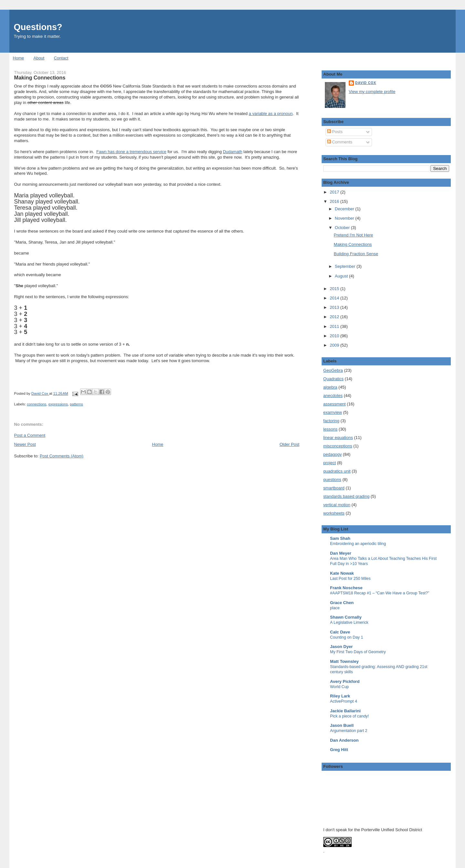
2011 (335, 326)
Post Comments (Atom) (62, 456)
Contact (61, 58)
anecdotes (333, 396)
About (39, 58)
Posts (335, 132)
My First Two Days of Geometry (358, 652)
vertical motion (337, 505)
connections (36, 404)
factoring (331, 421)
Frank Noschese (346, 588)
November (345, 218)
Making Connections (353, 244)
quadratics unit (337, 471)
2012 (335, 317)
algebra (330, 387)
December (345, 209)
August (342, 276)
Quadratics (333, 379)
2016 (335, 201)
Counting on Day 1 (346, 637)
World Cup (339, 687)
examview (333, 412)
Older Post (289, 444)
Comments (340, 142)
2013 (335, 307)
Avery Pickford (345, 681)
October (343, 228)
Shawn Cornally (346, 617)
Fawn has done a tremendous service (131, 152)
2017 (335, 192)
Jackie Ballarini (345, 711)
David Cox (366, 83)
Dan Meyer (341, 553)
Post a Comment (30, 435)
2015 (335, 289)
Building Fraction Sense (356, 254)
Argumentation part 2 (349, 731)
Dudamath (232, 152)
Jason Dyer (341, 647)
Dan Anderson (344, 740)
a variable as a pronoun (271, 114)
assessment (334, 404)
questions (332, 480)
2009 (335, 345)
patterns (76, 404)
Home (19, 58)
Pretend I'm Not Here (354, 235)
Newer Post (25, 444)
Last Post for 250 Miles (350, 579)
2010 (335, 336)
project (330, 463)
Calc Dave (340, 632)
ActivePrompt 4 (344, 701)
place (335, 608)
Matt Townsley (344, 661)
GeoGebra (333, 370)
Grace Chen (342, 603)
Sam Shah (340, 538)
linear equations (338, 438)
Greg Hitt (339, 750)
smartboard (334, 488)
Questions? (38, 27)
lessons (330, 429)
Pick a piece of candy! (349, 716)
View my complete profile (372, 92)
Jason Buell (342, 725)
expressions (58, 404)
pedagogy (332, 454)
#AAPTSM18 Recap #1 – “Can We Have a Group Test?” (380, 593)
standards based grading (346, 496)
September (346, 266)
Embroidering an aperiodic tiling (358, 544)
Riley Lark (340, 696)
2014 (335, 298)
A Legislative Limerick (349, 622)
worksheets (334, 513)
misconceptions (338, 446)
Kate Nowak (342, 573)
